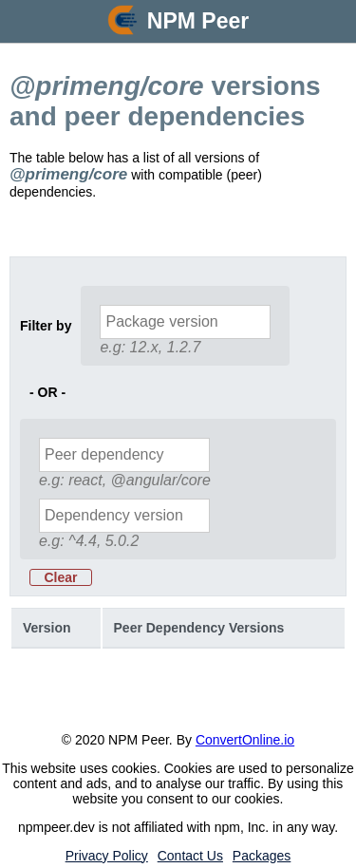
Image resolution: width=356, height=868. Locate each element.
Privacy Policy (107, 856)
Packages (262, 856)
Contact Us (190, 856)
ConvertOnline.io (245, 740)
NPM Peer (198, 21)
